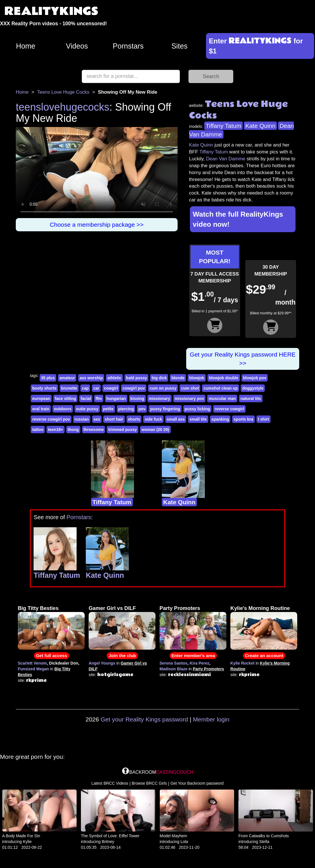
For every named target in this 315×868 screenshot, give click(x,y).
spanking (220, 419)
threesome (94, 430)
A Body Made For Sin (21, 836)
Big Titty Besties (38, 608)
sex (97, 419)
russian (82, 419)
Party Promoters (180, 608)
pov (142, 409)
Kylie (27, 842)
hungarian (116, 399)
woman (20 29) (155, 430)
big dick (159, 378)
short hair (114, 419)
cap (85, 388)
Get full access (51, 656)
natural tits (251, 399)
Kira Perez (199, 663)
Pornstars (128, 46)
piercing (126, 409)
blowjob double (224, 378)
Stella (264, 842)
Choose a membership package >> (97, 225)
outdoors (63, 409)
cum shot (190, 388)
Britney (108, 842)
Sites (180, 46)
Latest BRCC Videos (110, 783)
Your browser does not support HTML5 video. (97, 173)
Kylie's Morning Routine (260, 608)
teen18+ (56, 430)
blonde (178, 378)
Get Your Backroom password (197, 783)
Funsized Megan (33, 669)
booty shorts (44, 388)
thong (73, 430)
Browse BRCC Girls (149, 783)
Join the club (122, 656)
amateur (67, 378)
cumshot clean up (220, 388)
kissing (137, 399)
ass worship (91, 378)
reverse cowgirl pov (51, 419)
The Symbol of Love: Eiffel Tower (110, 836)
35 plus (48, 378)
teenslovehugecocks (63, 107)
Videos (77, 46)
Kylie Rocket (242, 663)
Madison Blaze (173, 669)
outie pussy (87, 409)
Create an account (264, 656)
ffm (99, 399)
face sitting (65, 399)
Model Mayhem (174, 836)
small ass (176, 419)
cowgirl (111, 388)
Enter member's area (193, 656)
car (96, 388)
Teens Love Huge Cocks (63, 92)
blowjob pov (255, 378)
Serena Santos (173, 663)
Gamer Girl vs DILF (112, 608)
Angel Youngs (102, 663)
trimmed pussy (122, 430)
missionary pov (189, 399)
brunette (69, 388)
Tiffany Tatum (224, 126)
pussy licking (198, 409)
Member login (211, 719)
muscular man (222, 399)
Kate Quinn (260, 126)
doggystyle (253, 388)
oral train (41, 409)
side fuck (153, 419)
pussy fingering (165, 409)
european (41, 399)
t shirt (264, 419)
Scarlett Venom (32, 663)
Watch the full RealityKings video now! (238, 219)
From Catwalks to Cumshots (264, 836)
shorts (134, 419)
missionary (160, 399)
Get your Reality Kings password (144, 719)
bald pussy (136, 378)
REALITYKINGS (51, 11)
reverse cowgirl (229, 409)
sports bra (243, 419)
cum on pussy (163, 388)
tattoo (38, 430)
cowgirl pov (134, 388)
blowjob (197, 378)
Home (26, 46)
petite (108, 409)
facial (86, 399)
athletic (114, 378)
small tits (198, 419)
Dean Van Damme (226, 159)
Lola (184, 842)
